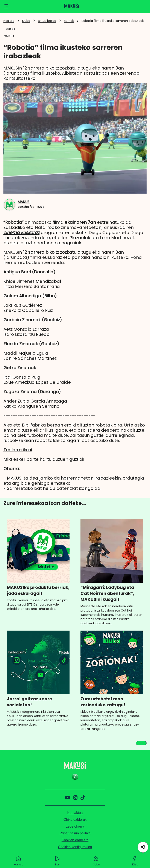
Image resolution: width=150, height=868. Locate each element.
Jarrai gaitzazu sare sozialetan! (29, 702)
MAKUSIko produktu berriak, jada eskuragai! (38, 590)
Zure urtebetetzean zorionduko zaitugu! (103, 702)
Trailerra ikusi (18, 450)
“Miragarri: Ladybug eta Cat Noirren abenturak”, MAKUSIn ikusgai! (107, 593)
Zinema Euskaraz (21, 233)
